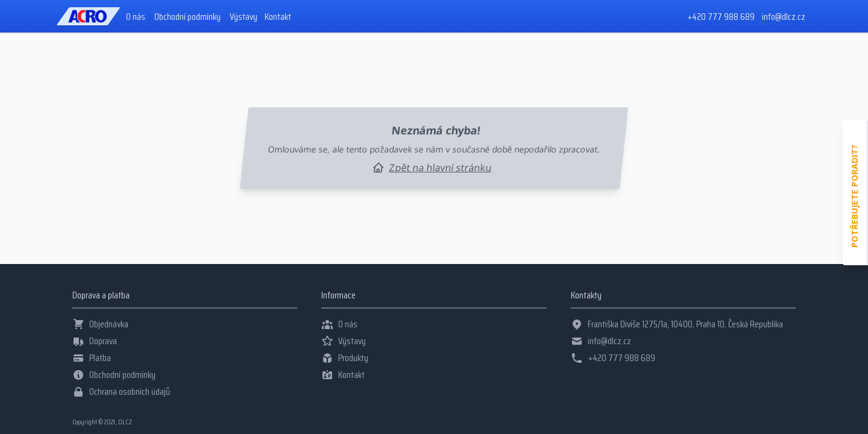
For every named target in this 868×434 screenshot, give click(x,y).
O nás (136, 17)
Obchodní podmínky (187, 17)
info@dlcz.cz (784, 17)
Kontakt (278, 17)
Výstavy (244, 17)
